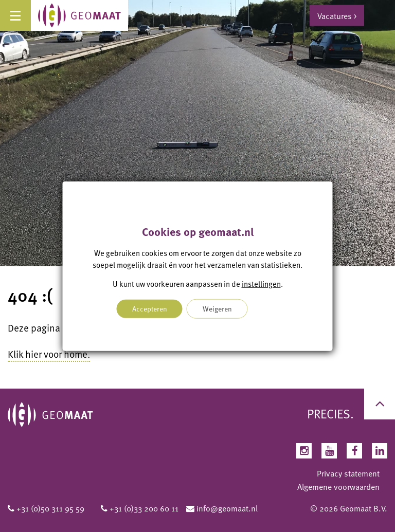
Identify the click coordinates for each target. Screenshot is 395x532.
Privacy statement (348, 473)
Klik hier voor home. (49, 354)
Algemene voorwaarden (338, 487)
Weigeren (217, 308)
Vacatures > (337, 15)
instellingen (261, 284)
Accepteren (150, 308)
